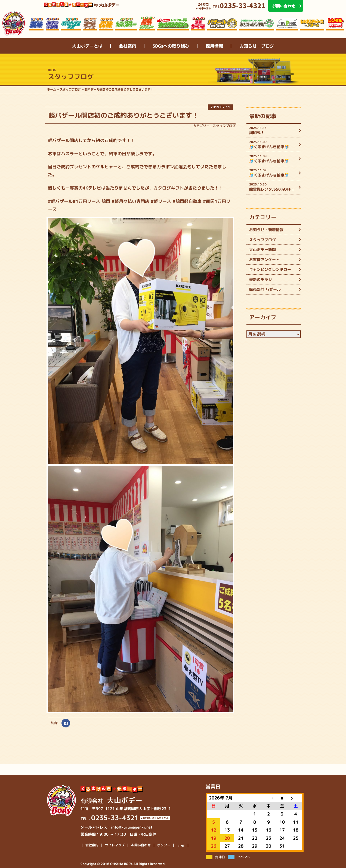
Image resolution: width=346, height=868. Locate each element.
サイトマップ (115, 845)
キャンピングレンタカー (270, 269)
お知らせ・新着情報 (266, 230)
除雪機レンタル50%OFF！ (273, 187)
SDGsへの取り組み (171, 46)
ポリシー (164, 845)
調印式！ (273, 130)
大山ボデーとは (87, 46)
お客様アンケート (264, 260)
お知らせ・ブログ (257, 46)
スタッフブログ (224, 126)
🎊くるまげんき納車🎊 (273, 145)
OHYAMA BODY (121, 864)
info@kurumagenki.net (132, 827)
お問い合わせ (141, 845)
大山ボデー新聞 (262, 249)
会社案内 (128, 46)
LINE (181, 846)
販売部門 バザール (265, 289)
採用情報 (214, 46)
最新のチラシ (261, 279)
